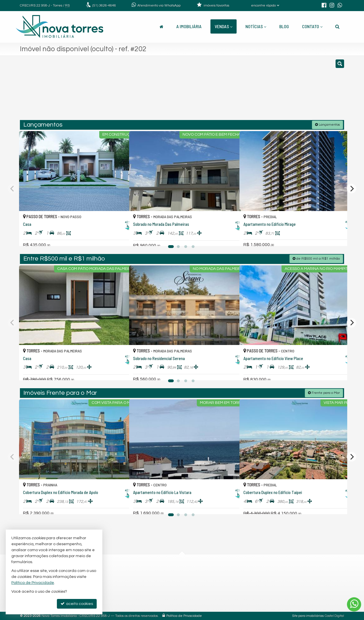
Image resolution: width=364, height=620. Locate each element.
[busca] (337, 26)
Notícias (256, 26)
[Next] (351, 188)
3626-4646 (104, 6)
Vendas (224, 26)
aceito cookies (77, 604)
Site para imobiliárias (308, 616)
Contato (312, 26)
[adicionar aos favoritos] (119, 236)
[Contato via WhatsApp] (354, 604)
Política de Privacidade (184, 616)
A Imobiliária (189, 26)
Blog (284, 26)
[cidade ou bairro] (234, 90)
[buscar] (277, 90)
